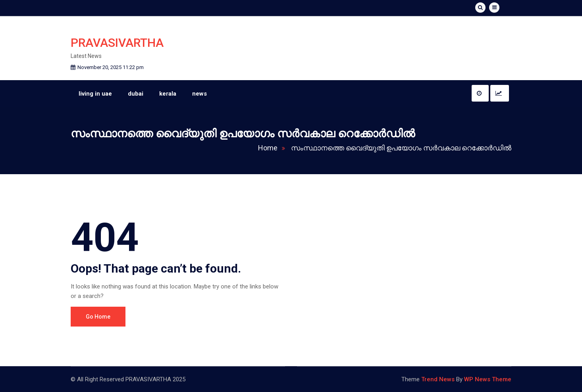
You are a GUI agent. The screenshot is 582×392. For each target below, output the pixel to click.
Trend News (438, 379)
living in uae (95, 94)
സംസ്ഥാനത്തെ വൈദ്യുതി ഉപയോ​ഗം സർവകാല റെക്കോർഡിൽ (401, 148)
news (199, 94)
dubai (136, 94)
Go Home (98, 317)
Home (274, 148)
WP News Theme (488, 379)
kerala (168, 94)
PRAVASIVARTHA (117, 43)
